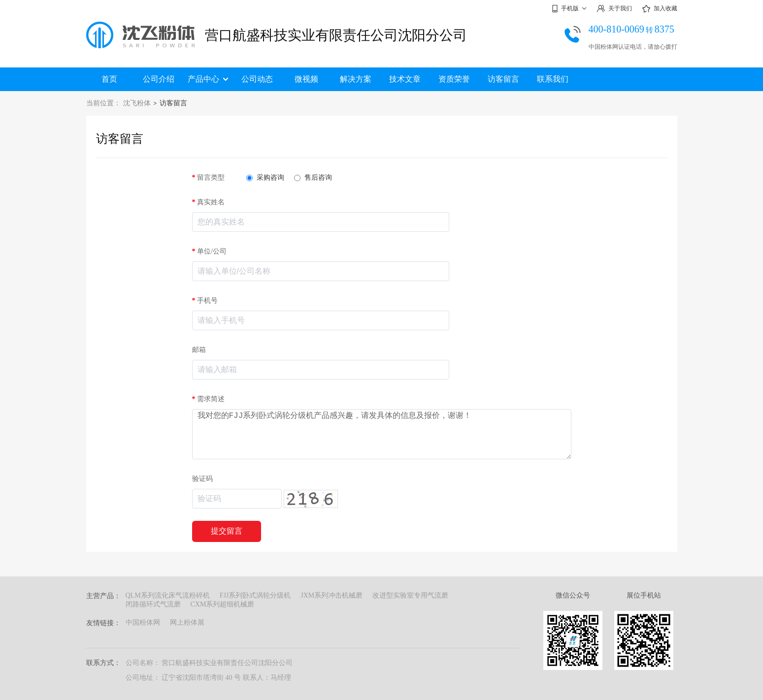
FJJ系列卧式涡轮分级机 (255, 595)
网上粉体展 (187, 622)
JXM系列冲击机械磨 (332, 595)
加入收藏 (660, 9)
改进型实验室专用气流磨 (410, 595)
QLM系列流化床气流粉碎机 (168, 595)
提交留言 (227, 531)
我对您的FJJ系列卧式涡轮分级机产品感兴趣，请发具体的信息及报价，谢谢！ (382, 434)
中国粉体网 (143, 622)
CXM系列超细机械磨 (223, 604)
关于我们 (614, 9)
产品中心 (208, 79)
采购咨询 (265, 177)
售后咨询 (313, 177)
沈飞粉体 (137, 103)
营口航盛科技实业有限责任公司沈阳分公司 (336, 35)
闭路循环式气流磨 (153, 604)
